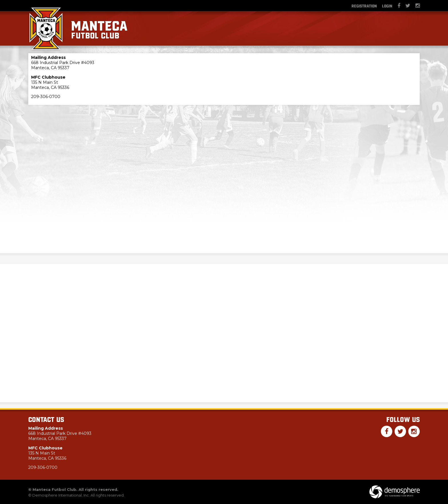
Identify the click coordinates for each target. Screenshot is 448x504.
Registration (364, 6)
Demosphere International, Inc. (61, 495)
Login (387, 6)
